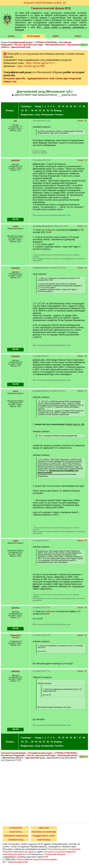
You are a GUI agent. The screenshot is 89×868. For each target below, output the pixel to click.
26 (75, 106)
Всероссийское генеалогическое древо (37, 859)
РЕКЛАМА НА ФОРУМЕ (44, 832)
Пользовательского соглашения (64, 849)
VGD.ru (11, 36)
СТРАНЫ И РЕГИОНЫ (46, 42)
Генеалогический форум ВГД (51, 8)
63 (52, 111)
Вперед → (11, 111)
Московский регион (55, 45)
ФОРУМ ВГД (44, 840)
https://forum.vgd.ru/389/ (31, 66)
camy (38, 115)
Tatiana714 (15, 635)
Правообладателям (18, 862)
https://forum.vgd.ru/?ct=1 (41, 63)
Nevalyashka (47, 115)
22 (59, 106)
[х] (64, 3)
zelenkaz (15, 160)
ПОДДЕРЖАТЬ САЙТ (44, 836)
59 (36, 111)
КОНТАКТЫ (16, 832)
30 (26, 111)
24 (67, 106)
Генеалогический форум (13, 753)
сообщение (50, 230)
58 (32, 111)
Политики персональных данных (19, 852)
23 (63, 106)
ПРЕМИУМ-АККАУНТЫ (16, 836)
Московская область (13, 758)
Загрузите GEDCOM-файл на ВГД (42, 3)
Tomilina (59, 115)
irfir (15, 121)
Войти (56, 36)
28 (84, 106)
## (86, 121)
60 (40, 111)
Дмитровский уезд (21, 47)
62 (48, 111)
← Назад (37, 106)
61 (44, 111)
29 (22, 111)
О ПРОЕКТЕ (16, 828)
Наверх (80, 121)
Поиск (78, 36)
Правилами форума (55, 854)
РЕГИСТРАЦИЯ (34, 36)
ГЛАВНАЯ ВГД (16, 840)
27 (80, 106)
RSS (46, 857)
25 (71, 106)
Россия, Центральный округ (29, 45)
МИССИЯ (44, 828)
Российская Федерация (13, 755)
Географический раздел (20, 42)
